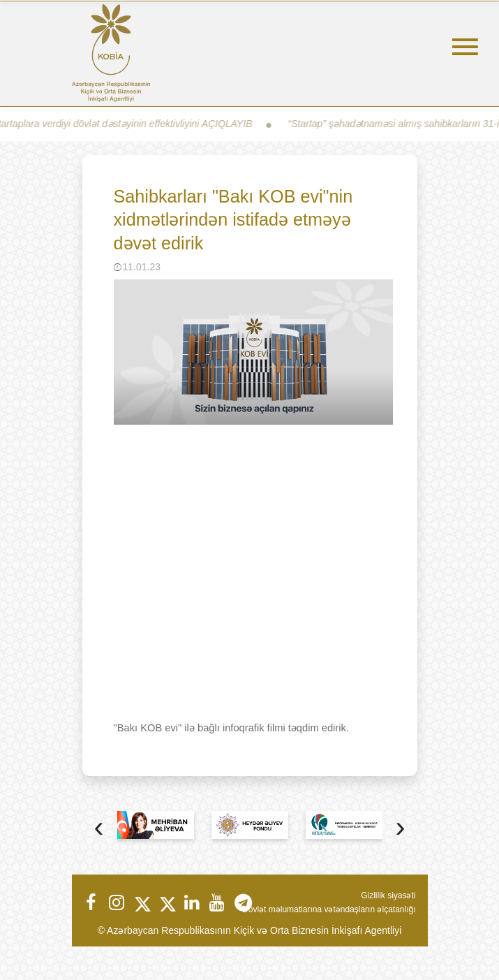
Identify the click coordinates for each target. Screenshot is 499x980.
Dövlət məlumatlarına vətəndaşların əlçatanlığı (329, 909)
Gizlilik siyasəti (388, 895)
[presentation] (99, 829)
